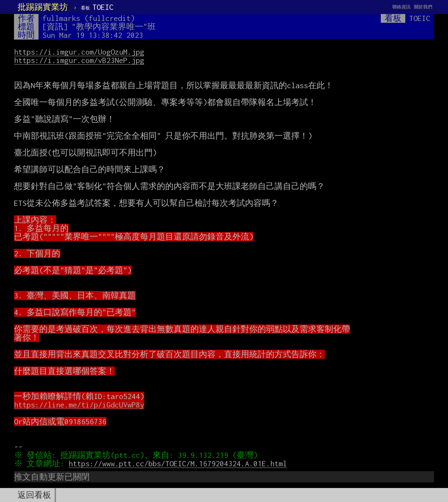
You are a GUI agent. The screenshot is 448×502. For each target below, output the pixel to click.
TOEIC (97, 7)
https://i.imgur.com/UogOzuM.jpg (79, 52)
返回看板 (34, 495)
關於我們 (423, 7)
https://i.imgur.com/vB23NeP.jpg (79, 60)
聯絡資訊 (401, 7)
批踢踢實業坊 (43, 7)
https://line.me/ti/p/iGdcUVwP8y (79, 405)
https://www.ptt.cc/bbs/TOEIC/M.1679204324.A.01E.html (180, 463)
